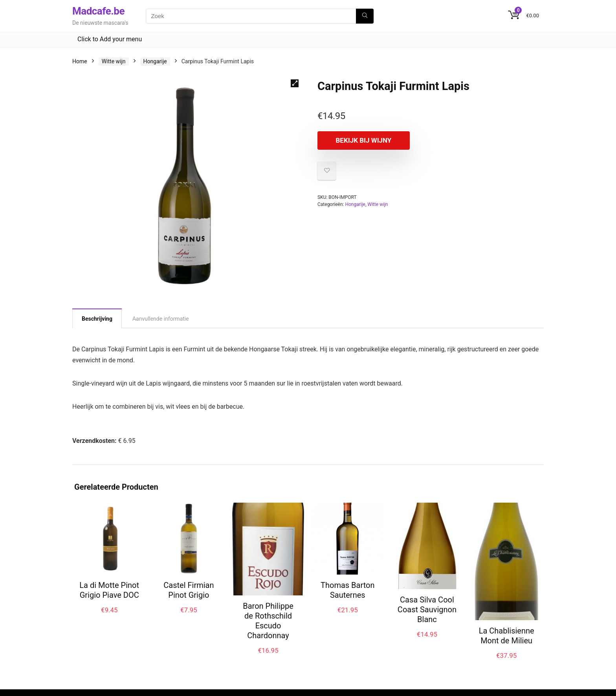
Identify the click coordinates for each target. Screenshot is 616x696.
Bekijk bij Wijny (363, 140)
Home (80, 61)
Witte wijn (114, 61)
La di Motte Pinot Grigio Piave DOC (109, 590)
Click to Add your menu (110, 39)
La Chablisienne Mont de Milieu (507, 636)
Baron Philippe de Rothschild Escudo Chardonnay (268, 621)
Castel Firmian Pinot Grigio (189, 590)
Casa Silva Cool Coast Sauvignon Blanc (427, 610)
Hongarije (155, 61)
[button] (295, 83)
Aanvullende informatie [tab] (161, 319)
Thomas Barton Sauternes (347, 590)
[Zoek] (365, 16)
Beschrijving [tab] (97, 319)
